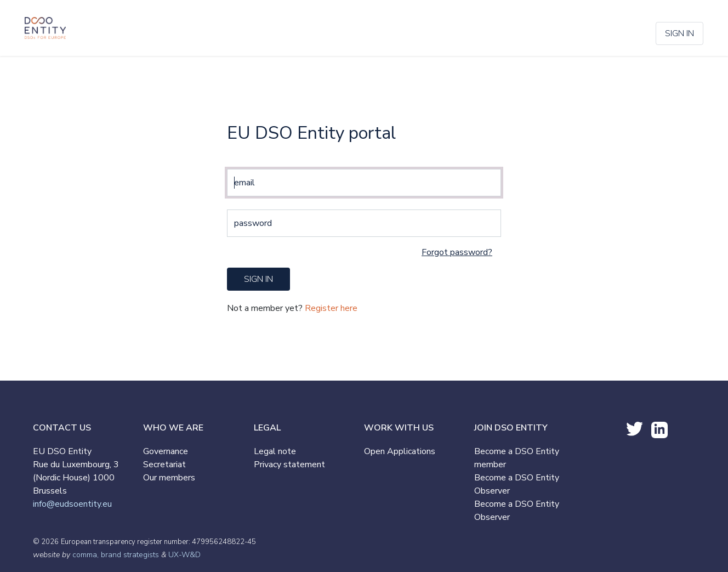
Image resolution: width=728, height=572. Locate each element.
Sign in (679, 33)
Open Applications (400, 451)
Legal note (275, 451)
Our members (169, 478)
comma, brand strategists (116, 555)
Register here (331, 308)
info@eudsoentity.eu (72, 504)
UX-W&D (184, 555)
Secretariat (164, 465)
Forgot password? (457, 252)
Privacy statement (289, 465)
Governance (166, 451)
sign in (258, 279)
